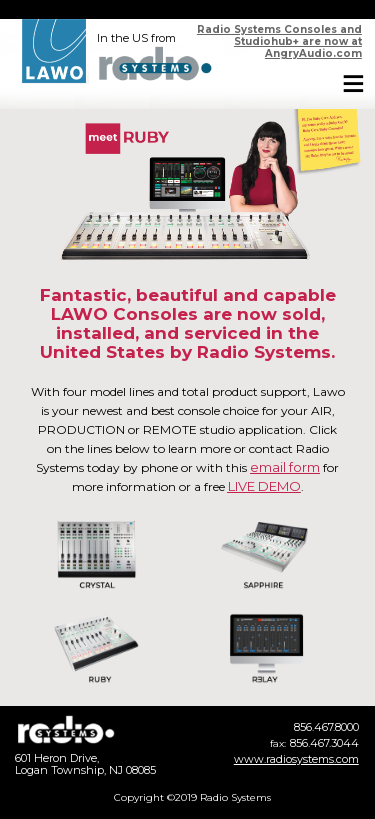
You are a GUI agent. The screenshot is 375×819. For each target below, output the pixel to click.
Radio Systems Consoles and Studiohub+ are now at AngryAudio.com (279, 41)
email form (285, 467)
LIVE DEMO (264, 486)
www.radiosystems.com (296, 759)
